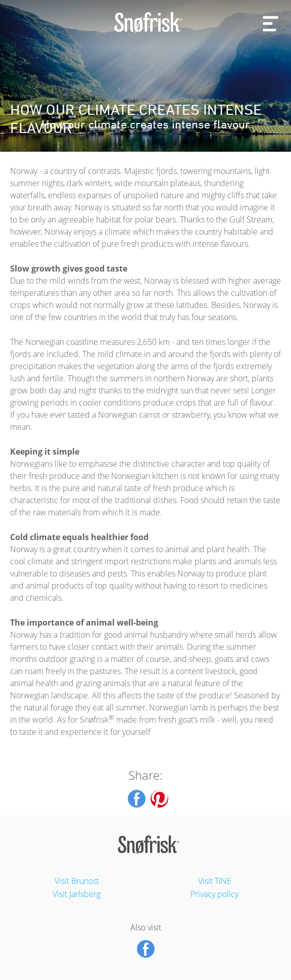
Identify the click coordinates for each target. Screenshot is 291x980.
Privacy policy (214, 894)
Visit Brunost (77, 881)
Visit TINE (215, 881)
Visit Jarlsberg (77, 894)
